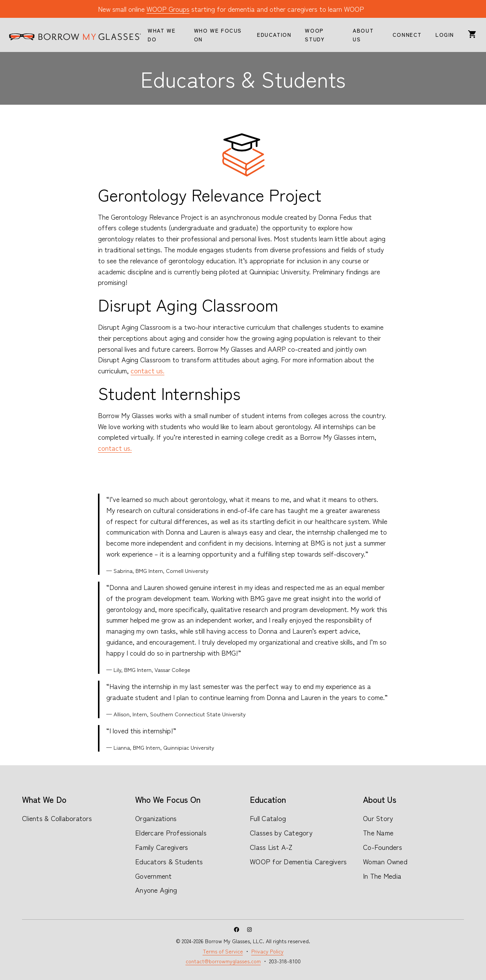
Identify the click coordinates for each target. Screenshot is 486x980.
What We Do (44, 799)
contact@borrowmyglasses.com (223, 961)
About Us (380, 799)
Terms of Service (223, 951)
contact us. (148, 370)
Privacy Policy (267, 951)
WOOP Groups (168, 9)
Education (268, 799)
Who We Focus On (168, 799)
